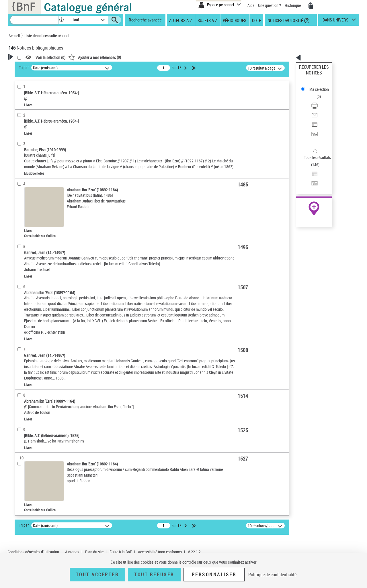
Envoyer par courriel (316, 93)
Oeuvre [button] (21, 164)
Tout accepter (97, 575)
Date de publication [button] (32, 192)
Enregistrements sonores (36, 137)
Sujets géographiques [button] (34, 212)
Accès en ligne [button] (27, 110)
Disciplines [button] (24, 250)
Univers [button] (21, 231)
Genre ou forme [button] (28, 221)
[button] (61, 20)
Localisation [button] (25, 154)
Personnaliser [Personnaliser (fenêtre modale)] (214, 575)
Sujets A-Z (207, 20)
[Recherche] (34, 20)
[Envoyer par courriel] (322, 93)
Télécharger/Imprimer (317, 86)
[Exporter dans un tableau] (322, 100)
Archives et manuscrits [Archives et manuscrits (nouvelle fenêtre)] (309, 175)
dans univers (335, 21)
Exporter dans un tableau (320, 100)
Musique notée (28, 146)
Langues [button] (22, 183)
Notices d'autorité (285, 20)
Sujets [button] (20, 202)
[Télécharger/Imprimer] (322, 86)
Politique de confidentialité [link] (272, 575)
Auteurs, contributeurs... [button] (36, 173)
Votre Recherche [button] (32, 66)
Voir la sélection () (124, 57)
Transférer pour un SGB (318, 107)
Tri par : (98, 67)
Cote (256, 20)
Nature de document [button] (32, 119)
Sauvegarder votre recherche (44, 89)
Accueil (14, 36)
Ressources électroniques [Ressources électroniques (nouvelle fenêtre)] (311, 181)
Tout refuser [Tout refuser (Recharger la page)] (154, 575)
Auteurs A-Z (180, 20)
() (168, 57)
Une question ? (270, 5)
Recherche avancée (145, 20)
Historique (293, 5)
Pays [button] (19, 259)
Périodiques (235, 20)
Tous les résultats (314, 122)
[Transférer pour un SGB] (322, 107)
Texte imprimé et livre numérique (44, 128)
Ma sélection (310, 76)
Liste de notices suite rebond (46, 36)
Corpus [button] (21, 240)
